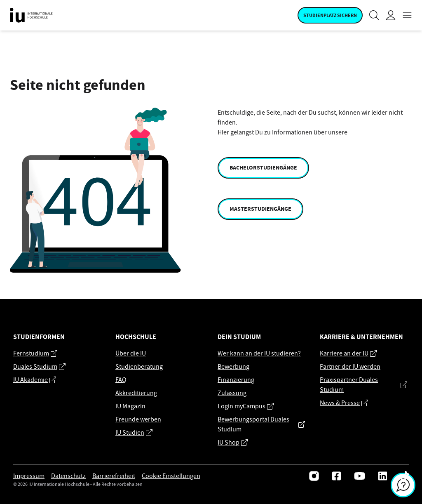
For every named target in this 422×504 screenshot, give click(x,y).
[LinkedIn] (383, 476)
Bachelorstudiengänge (263, 168)
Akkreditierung (136, 393)
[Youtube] (360, 476)
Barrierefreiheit (114, 476)
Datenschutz (68, 476)
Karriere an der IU (348, 353)
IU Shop (233, 443)
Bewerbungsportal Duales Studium (261, 424)
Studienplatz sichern (330, 15)
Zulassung (232, 393)
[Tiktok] (404, 476)
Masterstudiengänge (260, 209)
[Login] (391, 15)
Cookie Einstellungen (171, 476)
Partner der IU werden (350, 367)
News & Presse (344, 403)
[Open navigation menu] (407, 15)
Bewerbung (233, 367)
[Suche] (374, 15)
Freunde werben (138, 419)
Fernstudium (35, 353)
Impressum (29, 476)
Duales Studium (39, 367)
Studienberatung (139, 367)
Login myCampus (246, 406)
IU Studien (134, 433)
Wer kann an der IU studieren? (259, 353)
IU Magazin (130, 406)
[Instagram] (314, 476)
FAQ (121, 380)
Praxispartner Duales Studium (363, 385)
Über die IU (131, 353)
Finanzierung (236, 380)
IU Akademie (35, 380)
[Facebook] (336, 476)
